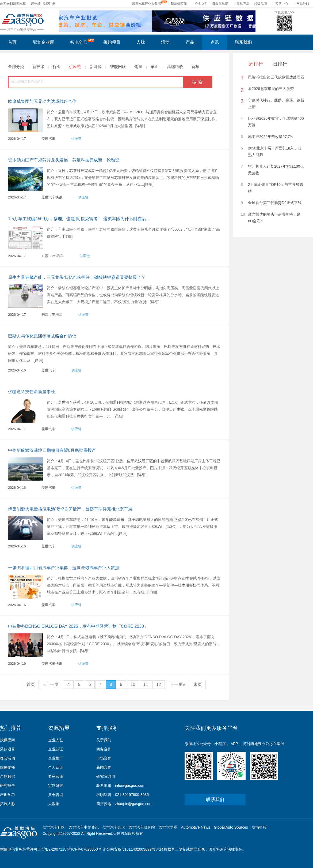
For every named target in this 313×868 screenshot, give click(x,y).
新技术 (38, 67)
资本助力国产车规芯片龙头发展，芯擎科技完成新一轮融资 (64, 160)
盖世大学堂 (168, 827)
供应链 (75, 67)
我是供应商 (179, 4)
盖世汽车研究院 (142, 827)
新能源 (96, 67)
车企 (155, 67)
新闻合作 (104, 767)
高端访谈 (175, 67)
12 (159, 684)
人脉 (141, 42)
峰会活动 (7, 758)
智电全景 (82, 42)
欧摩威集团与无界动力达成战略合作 (42, 101)
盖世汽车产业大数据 (146, 4)
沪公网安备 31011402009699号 (129, 849)
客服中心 (282, 4)
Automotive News (195, 827)
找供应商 (7, 740)
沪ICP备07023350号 (85, 849)
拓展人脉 (7, 804)
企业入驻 (201, 4)
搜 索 (197, 82)
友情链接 (259, 827)
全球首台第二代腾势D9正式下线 (275, 203)
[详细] (140, 126)
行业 (57, 67)
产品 (190, 42)
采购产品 (243, 4)
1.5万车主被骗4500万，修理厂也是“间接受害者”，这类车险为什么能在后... (79, 219)
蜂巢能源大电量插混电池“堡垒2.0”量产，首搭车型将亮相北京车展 (70, 509)
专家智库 (56, 776)
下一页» (178, 684)
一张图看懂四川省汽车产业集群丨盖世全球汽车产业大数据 (64, 568)
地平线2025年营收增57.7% (271, 137)
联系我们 (243, 42)
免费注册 (49, 4)
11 (146, 684)
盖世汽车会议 (114, 827)
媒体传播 (7, 767)
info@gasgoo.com (130, 786)
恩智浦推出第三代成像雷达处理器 (276, 77)
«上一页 (51, 684)
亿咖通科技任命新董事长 (32, 392)
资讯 (215, 42)
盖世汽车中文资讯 (84, 827)
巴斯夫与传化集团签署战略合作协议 (42, 336)
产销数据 (7, 776)
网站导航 (303, 4)
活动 (165, 42)
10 (133, 684)
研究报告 (7, 786)
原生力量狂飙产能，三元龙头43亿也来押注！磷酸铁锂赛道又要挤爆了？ (77, 277)
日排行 (280, 64)
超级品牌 (261, 4)
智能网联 (118, 67)
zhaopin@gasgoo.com (134, 804)
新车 (195, 67)
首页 (12, 42)
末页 (198, 684)
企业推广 (56, 758)
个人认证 (56, 767)
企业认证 (56, 749)
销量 (138, 67)
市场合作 (104, 758)
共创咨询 (56, 795)
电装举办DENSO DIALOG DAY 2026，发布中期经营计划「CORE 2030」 (78, 626)
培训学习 (7, 795)
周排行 (256, 64)
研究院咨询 (106, 776)
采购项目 (112, 42)
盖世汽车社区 (54, 827)
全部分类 (16, 67)
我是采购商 (220, 4)
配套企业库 (43, 42)
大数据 (54, 804)
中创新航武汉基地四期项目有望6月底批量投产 (52, 450)
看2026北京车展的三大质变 (271, 89)
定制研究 (56, 786)
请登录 (36, 4)
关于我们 (104, 740)
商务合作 (104, 749)
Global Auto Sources (231, 827)
